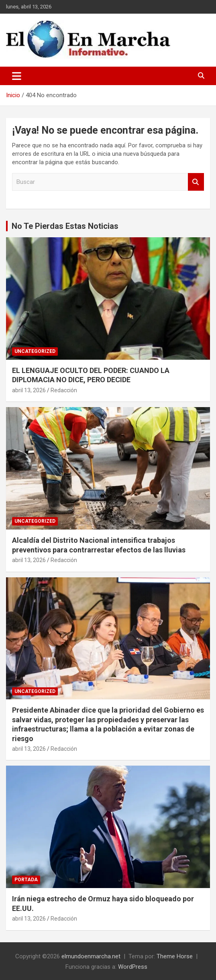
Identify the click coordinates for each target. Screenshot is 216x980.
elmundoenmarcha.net (91, 956)
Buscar (196, 182)
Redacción (64, 390)
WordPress (133, 967)
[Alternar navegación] (17, 76)
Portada (26, 880)
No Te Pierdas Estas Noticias (65, 226)
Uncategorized (35, 351)
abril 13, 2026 (29, 390)
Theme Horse (175, 956)
